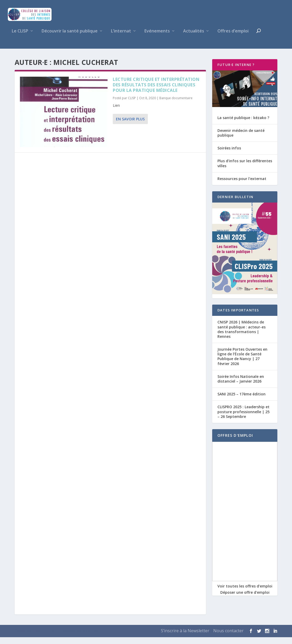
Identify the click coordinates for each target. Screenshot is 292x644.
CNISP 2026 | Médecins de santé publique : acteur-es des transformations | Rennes (242, 336)
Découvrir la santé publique (70, 38)
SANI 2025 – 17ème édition (242, 401)
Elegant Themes (45, 638)
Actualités (194, 38)
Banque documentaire (176, 105)
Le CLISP (20, 38)
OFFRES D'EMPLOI (235, 442)
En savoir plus (130, 126)
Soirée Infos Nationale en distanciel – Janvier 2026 (241, 386)
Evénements (157, 38)
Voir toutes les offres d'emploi (245, 593)
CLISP (132, 105)
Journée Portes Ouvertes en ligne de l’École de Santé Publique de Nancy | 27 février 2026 (242, 363)
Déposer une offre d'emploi (245, 599)
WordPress (91, 638)
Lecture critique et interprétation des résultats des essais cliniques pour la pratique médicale (156, 92)
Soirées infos (229, 155)
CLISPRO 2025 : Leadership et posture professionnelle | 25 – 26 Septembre (243, 418)
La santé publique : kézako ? (243, 124)
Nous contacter (228, 637)
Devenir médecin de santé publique (241, 140)
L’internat (121, 38)
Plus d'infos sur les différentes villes (245, 170)
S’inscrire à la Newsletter (185, 637)
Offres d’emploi (233, 38)
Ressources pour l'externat (242, 185)
